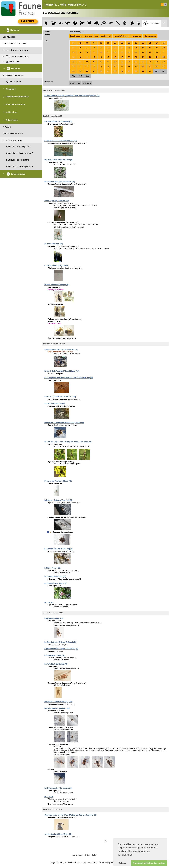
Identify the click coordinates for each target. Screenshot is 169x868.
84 (73, 71)
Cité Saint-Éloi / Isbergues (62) (56, 266)
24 (129, 48)
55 (164, 57)
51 (136, 57)
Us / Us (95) (49, 602)
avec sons (87, 83)
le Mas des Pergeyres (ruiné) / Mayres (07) (61, 349)
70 (73, 67)
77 (122, 67)
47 (108, 57)
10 (136, 43)
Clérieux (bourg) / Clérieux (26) (57, 201)
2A (74, 52)
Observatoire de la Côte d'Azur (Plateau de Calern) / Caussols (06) (70, 815)
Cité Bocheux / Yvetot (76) (55, 655)
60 (101, 62)
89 (108, 71)
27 (150, 48)
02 (80, 43)
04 (94, 43)
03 (87, 43)
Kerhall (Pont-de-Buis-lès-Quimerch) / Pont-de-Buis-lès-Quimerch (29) (72, 96)
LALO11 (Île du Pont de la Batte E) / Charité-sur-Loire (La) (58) (69, 378)
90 (115, 71)
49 (122, 57)
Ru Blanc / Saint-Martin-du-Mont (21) (59, 160)
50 (129, 57)
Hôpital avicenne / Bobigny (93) (57, 285)
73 (94, 67)
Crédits (94, 855)
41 (164, 52)
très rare (89, 36)
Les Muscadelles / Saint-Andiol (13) (58, 122)
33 (108, 52)
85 (80, 71)
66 (143, 62)
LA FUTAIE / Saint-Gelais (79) (56, 664)
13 (157, 43)
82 (157, 67)
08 (122, 43)
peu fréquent (106, 36)
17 (87, 48)
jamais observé (76, 36)
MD (164, 71)
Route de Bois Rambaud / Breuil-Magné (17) (62, 371)
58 (87, 62)
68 (157, 62)
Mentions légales (78, 855)
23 (122, 48)
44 (87, 57)
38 (143, 52)
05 (101, 43)
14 (164, 43)
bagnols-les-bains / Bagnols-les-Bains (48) (61, 649)
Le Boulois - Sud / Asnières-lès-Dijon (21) (61, 141)
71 (80, 67)
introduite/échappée (122, 36)
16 (80, 48)
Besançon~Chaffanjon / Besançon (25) (60, 182)
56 (73, 62)
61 (108, 62)
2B (80, 52)
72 (87, 67)
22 (115, 48)
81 (150, 67)
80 (143, 67)
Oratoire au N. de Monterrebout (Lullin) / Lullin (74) (64, 423)
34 (115, 52)
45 (94, 57)
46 (101, 57)
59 (94, 62)
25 (136, 48)
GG (157, 71)
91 (122, 71)
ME (73, 76)
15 (73, 48)
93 (136, 71)
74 (101, 67)
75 (108, 67)
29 (164, 48)
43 (80, 57)
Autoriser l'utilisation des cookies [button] (149, 863)
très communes (150, 36)
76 (115, 67)
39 (150, 52)
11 (143, 43)
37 (136, 52)
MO (80, 76)
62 (115, 62)
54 (157, 57)
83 (164, 67)
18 (94, 48)
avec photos (75, 83)
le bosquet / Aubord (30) (54, 618)
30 (87, 52)
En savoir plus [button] (125, 855)
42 (73, 57)
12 (150, 43)
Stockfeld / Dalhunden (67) (55, 404)
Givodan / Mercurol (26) (54, 244)
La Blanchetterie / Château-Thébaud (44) (60, 642)
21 (108, 48)
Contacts (87, 855)
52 (143, 57)
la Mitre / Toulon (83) (52, 568)
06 (108, 43)
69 (164, 62)
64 (129, 62)
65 (136, 62)
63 (122, 62)
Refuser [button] (122, 863)
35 (122, 52)
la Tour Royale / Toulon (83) (55, 577)
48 (115, 57)
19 (101, 48)
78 (129, 67)
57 (80, 62)
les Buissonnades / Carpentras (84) (58, 788)
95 (150, 71)
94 (143, 71)
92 (129, 71)
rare (96, 36)
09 (129, 43)
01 (73, 43)
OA (87, 76)
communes (137, 36)
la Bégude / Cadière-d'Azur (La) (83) (58, 500)
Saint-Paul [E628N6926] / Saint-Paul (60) (60, 397)
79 (136, 67)
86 (87, 71)
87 (94, 71)
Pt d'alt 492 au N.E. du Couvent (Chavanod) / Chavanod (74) (68, 442)
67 (150, 62)
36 (129, 52)
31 (94, 52)
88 (101, 71)
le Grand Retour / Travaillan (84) (57, 708)
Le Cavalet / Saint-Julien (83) (56, 583)
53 (150, 57)
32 (101, 52)
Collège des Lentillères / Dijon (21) (58, 834)
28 (157, 48)
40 (157, 52)
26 (143, 48)
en (165, 4)
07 (115, 43)
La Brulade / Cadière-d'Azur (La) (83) (59, 549)
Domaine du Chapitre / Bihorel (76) (58, 481)
